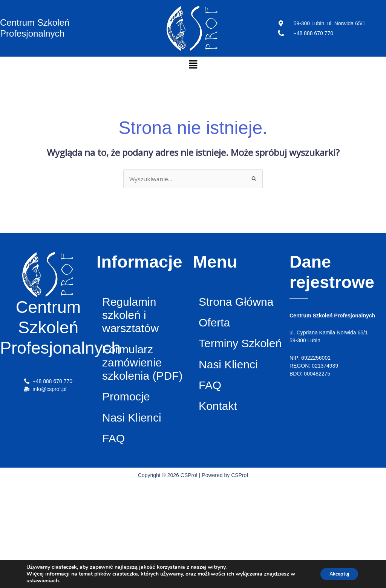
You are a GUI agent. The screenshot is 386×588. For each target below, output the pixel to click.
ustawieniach (43, 581)
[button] (193, 65)
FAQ (119, 540)
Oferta (222, 354)
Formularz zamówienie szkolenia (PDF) (147, 405)
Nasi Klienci (127, 501)
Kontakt (227, 506)
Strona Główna (227, 316)
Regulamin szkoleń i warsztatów (145, 326)
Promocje (138, 463)
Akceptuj (336, 574)
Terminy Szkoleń (229, 392)
